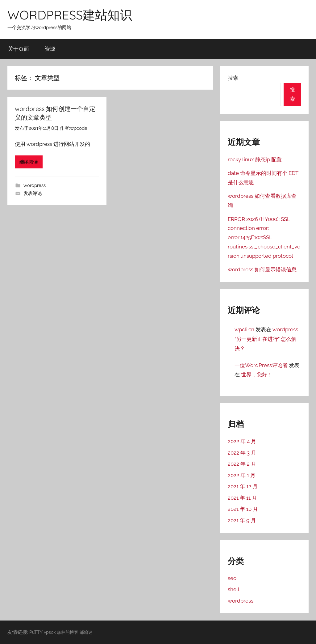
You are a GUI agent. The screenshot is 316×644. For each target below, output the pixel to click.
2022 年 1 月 (242, 475)
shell (234, 589)
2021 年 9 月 (242, 520)
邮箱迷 (86, 632)
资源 (50, 49)
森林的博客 (68, 632)
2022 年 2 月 (242, 464)
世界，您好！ (257, 375)
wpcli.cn (244, 329)
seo (232, 578)
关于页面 (19, 49)
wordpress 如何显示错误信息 (262, 269)
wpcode (79, 128)
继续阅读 (29, 162)
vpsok (50, 632)
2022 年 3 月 (242, 453)
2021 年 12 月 (243, 486)
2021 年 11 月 (242, 498)
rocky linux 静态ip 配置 (255, 159)
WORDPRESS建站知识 (70, 15)
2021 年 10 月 (243, 509)
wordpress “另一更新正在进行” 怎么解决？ (266, 339)
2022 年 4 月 (242, 441)
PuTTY (36, 632)
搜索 (233, 78)
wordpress (35, 185)
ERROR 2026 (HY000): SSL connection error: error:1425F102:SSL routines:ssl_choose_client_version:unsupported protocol (264, 237)
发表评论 (33, 193)
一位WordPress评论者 (261, 365)
